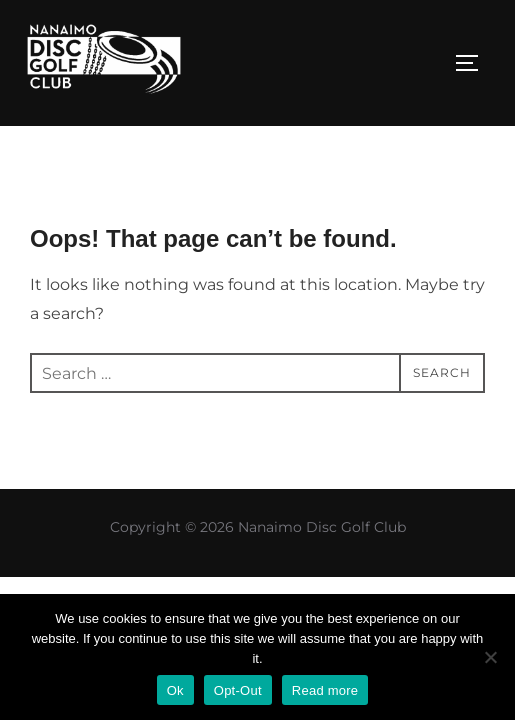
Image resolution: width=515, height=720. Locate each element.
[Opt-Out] (490, 657)
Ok (175, 690)
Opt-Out (238, 690)
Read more (325, 690)
